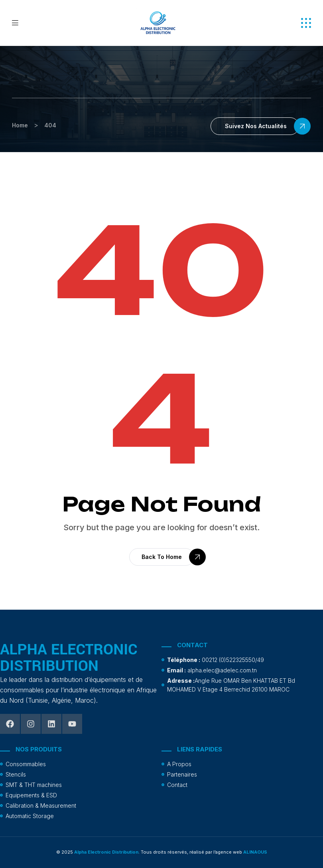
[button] (306, 23)
